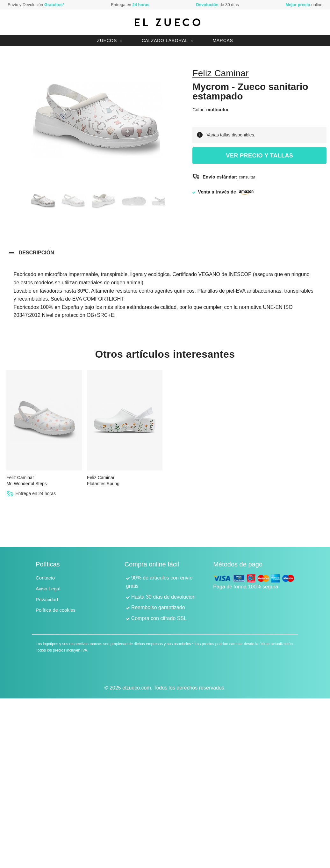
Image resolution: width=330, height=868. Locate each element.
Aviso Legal (48, 589)
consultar (247, 177)
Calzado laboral (165, 40)
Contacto (45, 578)
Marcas (223, 40)
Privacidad (47, 599)
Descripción (36, 253)
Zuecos (107, 40)
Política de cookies (56, 610)
